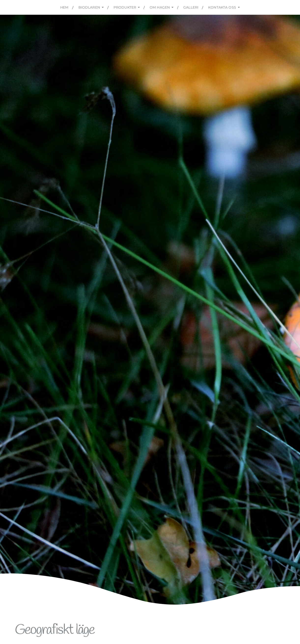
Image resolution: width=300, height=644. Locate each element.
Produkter (125, 7)
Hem (64, 7)
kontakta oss (222, 7)
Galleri (191, 7)
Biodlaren (89, 7)
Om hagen (160, 7)
